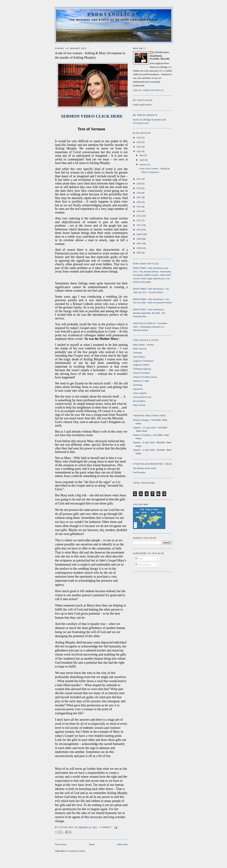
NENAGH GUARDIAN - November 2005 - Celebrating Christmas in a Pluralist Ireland (150, 327)
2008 (139, 239)
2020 (139, 184)
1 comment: (106, 827)
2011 (139, 225)
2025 (139, 137)
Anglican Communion (143, 361)
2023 (139, 147)
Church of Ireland (141, 373)
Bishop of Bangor (141, 420)
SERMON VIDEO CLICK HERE (91, 116)
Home (92, 844)
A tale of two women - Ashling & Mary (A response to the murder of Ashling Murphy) (90, 55)
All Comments (143, 565)
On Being (137, 385)
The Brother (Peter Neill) (145, 468)
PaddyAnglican (114, 14)
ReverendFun (139, 401)
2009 (139, 234)
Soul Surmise (139, 472)
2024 (139, 142)
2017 (139, 197)
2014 (139, 211)
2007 (139, 243)
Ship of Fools (139, 405)
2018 (139, 193)
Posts (139, 559)
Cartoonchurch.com (142, 397)
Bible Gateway (140, 349)
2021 (139, 179)
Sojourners (138, 389)
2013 (139, 216)
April (142, 160)
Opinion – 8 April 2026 (144, 442)
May (142, 155)
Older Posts (122, 844)
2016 (139, 202)
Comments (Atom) (76, 851)
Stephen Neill (162, 53)
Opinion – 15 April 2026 (144, 428)
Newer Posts (61, 844)
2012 (139, 220)
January (143, 164)
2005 (139, 253)
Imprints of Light (141, 381)
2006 (139, 248)
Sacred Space (139, 357)
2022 (139, 151)
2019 (139, 188)
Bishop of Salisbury (142, 435)
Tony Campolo (140, 393)
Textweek (137, 353)
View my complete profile (148, 90)
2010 (139, 230)
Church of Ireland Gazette (145, 377)
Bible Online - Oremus (144, 345)
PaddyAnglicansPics (142, 105)
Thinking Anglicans (142, 369)
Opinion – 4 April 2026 (144, 450)
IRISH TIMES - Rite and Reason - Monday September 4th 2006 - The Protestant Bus (149, 313)
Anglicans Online (141, 365)
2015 (139, 207)
